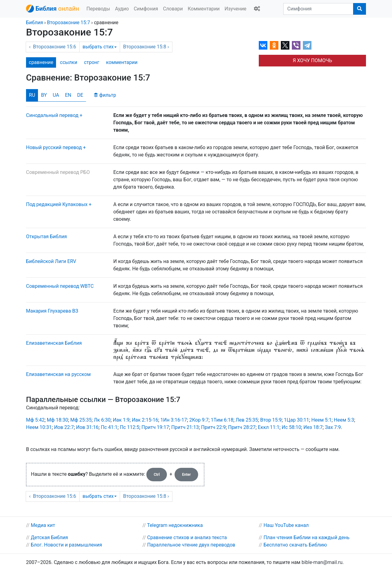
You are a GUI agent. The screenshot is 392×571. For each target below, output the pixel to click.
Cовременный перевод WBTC (60, 286)
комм (122, 62)
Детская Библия (49, 537)
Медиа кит (43, 525)
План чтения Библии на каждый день (306, 537)
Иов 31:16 (87, 427)
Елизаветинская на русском (58, 374)
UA (56, 95)
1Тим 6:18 (222, 420)
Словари (173, 9)
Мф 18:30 (57, 420)
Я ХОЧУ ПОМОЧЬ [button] (312, 60)
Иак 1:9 (121, 420)
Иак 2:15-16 (145, 420)
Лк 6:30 (102, 420)
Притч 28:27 (242, 427)
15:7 (68, 23)
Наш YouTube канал (286, 525)
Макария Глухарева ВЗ (52, 311)
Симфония (146, 9)
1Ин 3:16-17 (174, 420)
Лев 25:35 (247, 420)
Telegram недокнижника (175, 525)
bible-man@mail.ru (322, 562)
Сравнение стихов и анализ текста (187, 537)
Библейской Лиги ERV (51, 261)
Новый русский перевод (54, 147)
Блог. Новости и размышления (66, 545)
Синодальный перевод (52, 115)
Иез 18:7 (313, 427)
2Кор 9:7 (199, 420)
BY (44, 95)
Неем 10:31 (39, 427)
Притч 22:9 (214, 427)
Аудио (122, 9)
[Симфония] (318, 9)
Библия (34, 23)
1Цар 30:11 (296, 420)
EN (68, 95)
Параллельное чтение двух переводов (191, 545)
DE (80, 95)
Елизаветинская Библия (54, 343)
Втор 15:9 (271, 420)
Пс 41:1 (109, 427)
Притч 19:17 (155, 427)
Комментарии (204, 9)
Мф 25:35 (81, 420)
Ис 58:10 (292, 427)
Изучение (235, 9)
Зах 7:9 (333, 427)
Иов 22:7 (64, 427)
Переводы (98, 9)
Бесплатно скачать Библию (295, 545)
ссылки (69, 62)
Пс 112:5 (130, 427)
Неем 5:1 (322, 420)
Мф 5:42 (35, 420)
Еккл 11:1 (269, 427)
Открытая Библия (46, 237)
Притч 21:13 (185, 427)
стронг (92, 62)
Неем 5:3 (344, 420)
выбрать (100, 47)
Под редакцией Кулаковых (57, 204)
